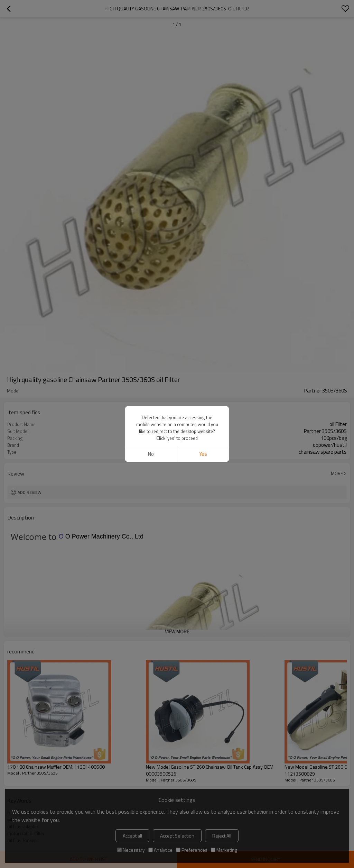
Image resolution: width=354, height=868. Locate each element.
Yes (203, 454)
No (151, 454)
